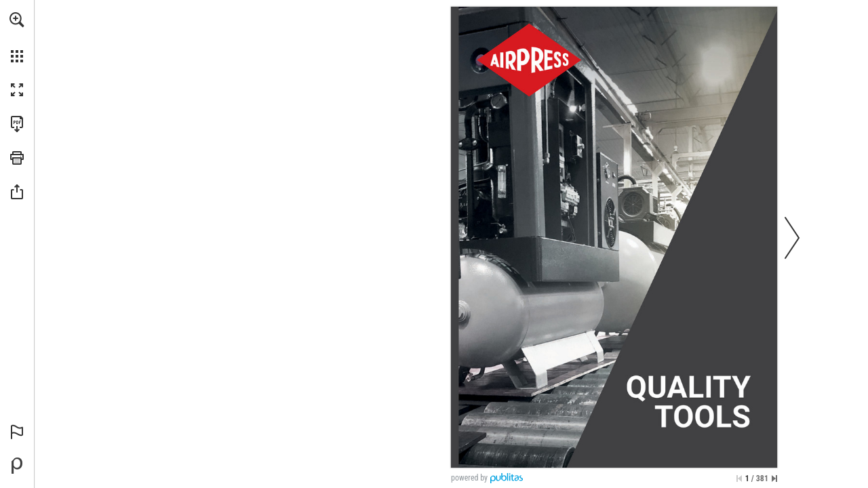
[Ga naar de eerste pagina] (739, 479)
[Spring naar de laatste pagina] (774, 479)
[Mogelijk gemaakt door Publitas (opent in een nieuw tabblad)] (17, 466)
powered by (469, 478)
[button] (17, 20)
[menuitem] (17, 37)
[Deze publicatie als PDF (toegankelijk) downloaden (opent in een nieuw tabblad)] (17, 124)
